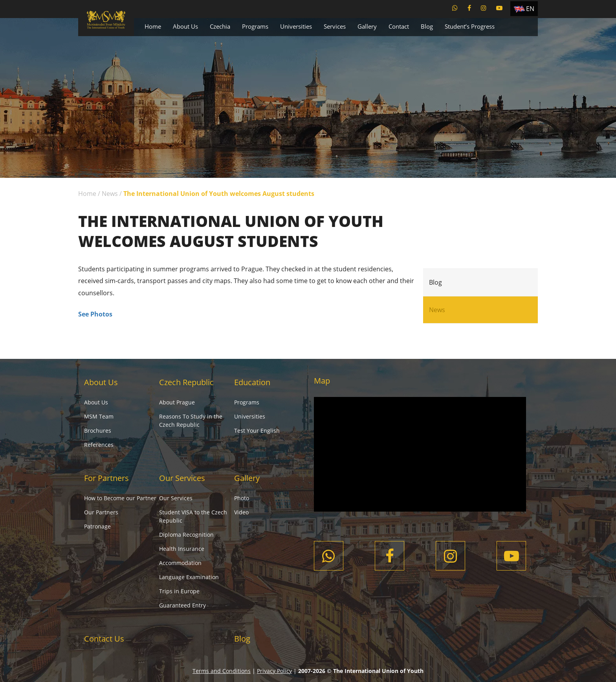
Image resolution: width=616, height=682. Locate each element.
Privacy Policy (274, 671)
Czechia (220, 26)
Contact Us (104, 639)
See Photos (95, 314)
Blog (427, 26)
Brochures (98, 431)
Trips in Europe (179, 591)
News (110, 194)
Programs (255, 26)
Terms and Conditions (222, 671)
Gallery (367, 26)
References (99, 445)
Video (241, 512)
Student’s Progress (470, 26)
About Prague (177, 402)
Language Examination (189, 577)
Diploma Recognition (186, 535)
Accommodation (180, 563)
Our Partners (101, 512)
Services (335, 26)
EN (530, 9)
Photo (242, 498)
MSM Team (99, 416)
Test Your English (257, 431)
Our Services (182, 478)
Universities (296, 26)
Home (153, 26)
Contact (399, 26)
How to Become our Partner (120, 498)
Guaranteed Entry (182, 605)
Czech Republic (186, 382)
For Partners (106, 478)
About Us (185, 26)
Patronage (97, 526)
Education (252, 382)
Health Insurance (182, 549)
